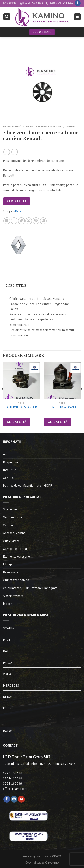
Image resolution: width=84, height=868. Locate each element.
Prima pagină (12, 127)
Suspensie (10, 509)
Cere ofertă (17, 201)
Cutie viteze (11, 541)
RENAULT (10, 697)
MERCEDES (11, 686)
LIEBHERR (10, 708)
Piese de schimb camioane (44, 127)
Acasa (7, 454)
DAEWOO (9, 731)
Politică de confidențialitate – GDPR (28, 486)
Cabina (8, 525)
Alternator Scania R (22, 407)
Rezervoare (11, 572)
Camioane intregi (15, 549)
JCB (6, 720)
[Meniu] (77, 17)
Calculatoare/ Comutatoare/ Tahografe (30, 588)
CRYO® (57, 856)
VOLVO (8, 674)
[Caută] (7, 17)
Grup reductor (13, 517)
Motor (70, 127)
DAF (6, 651)
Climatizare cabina (16, 580)
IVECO (7, 663)
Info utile (16, 286)
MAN (6, 640)
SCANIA (9, 628)
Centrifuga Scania (63, 407)
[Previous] (3, 397)
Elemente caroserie (16, 557)
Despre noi (10, 462)
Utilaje (8, 564)
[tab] (42, 285)
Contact (9, 478)
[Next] (81, 397)
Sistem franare (13, 596)
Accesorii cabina (14, 533)
